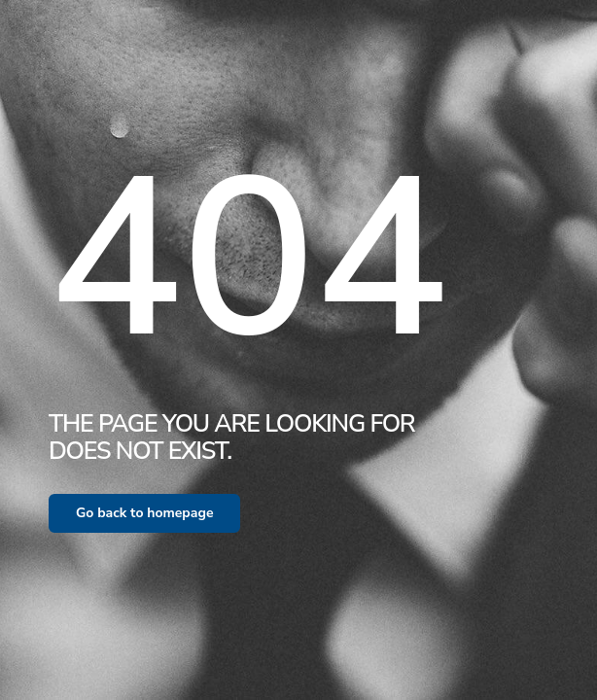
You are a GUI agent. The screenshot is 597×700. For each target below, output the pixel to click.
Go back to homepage (144, 513)
